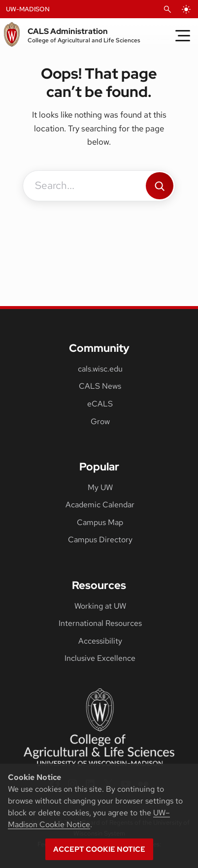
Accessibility (100, 641)
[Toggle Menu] (183, 35)
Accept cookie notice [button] (99, 849)
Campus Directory (100, 540)
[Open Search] (167, 9)
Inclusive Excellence (100, 658)
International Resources (100, 623)
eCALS (100, 404)
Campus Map (100, 522)
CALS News (100, 386)
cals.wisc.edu (100, 369)
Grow (100, 421)
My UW (100, 487)
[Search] (160, 186)
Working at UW (100, 606)
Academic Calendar (100, 505)
